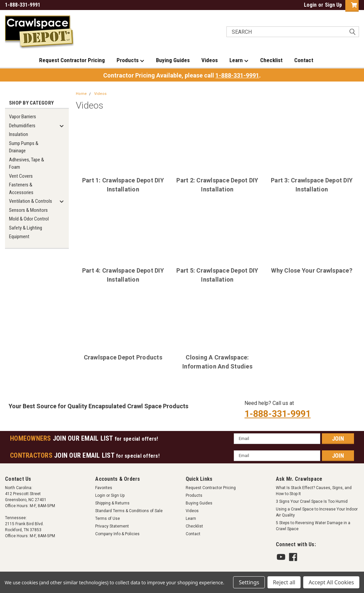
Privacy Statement (112, 526)
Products (130, 60)
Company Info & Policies (117, 534)
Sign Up (333, 5)
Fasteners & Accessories (21, 189)
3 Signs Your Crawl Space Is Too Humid (312, 501)
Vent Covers (21, 176)
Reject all (284, 582)
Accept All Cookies (331, 582)
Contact (304, 60)
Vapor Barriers (23, 117)
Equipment (19, 237)
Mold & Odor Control (29, 219)
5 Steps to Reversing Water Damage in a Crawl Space (313, 526)
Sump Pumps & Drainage (24, 147)
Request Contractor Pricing (72, 60)
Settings (249, 582)
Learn (239, 60)
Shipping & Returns (112, 503)
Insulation (19, 134)
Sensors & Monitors (28, 210)
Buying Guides (173, 60)
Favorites (104, 488)
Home (81, 94)
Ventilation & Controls (31, 201)
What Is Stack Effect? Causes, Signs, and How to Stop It (314, 491)
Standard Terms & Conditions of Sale (129, 511)
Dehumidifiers (22, 126)
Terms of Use (108, 518)
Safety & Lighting (26, 228)
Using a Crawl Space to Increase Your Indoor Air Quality (317, 512)
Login (310, 5)
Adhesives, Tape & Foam (27, 164)
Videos (210, 60)
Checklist (271, 60)
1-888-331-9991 (237, 75)
